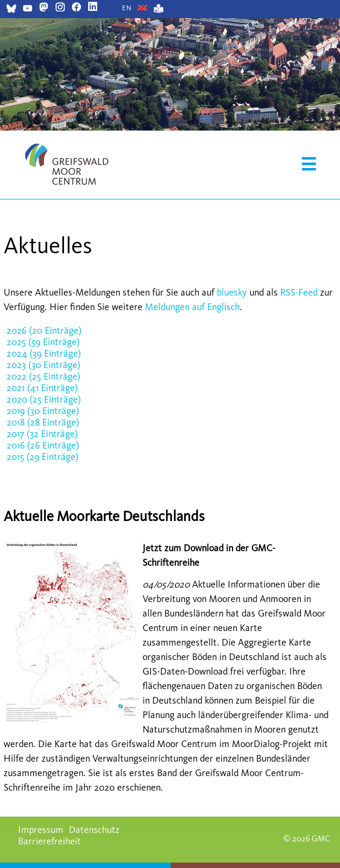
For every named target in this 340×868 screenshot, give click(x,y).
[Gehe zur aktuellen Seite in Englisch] (127, 8)
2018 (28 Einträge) (43, 422)
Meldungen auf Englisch (192, 307)
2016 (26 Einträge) (43, 445)
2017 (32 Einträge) (42, 434)
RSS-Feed (299, 292)
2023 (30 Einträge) (43, 365)
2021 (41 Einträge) (42, 388)
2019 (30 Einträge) (43, 411)
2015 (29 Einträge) (43, 457)
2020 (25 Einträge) (44, 399)
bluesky (232, 292)
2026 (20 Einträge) (44, 330)
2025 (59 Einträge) (43, 342)
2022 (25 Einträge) (43, 376)
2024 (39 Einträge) (44, 353)
